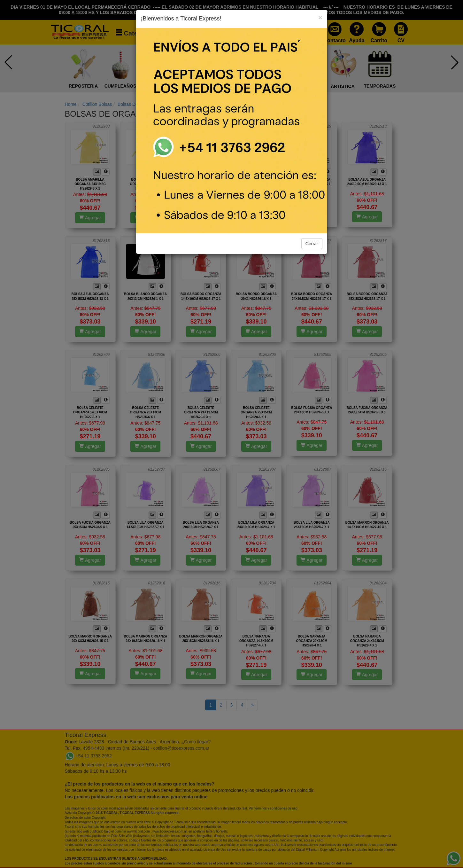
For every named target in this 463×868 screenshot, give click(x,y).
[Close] (320, 17)
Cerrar (312, 244)
